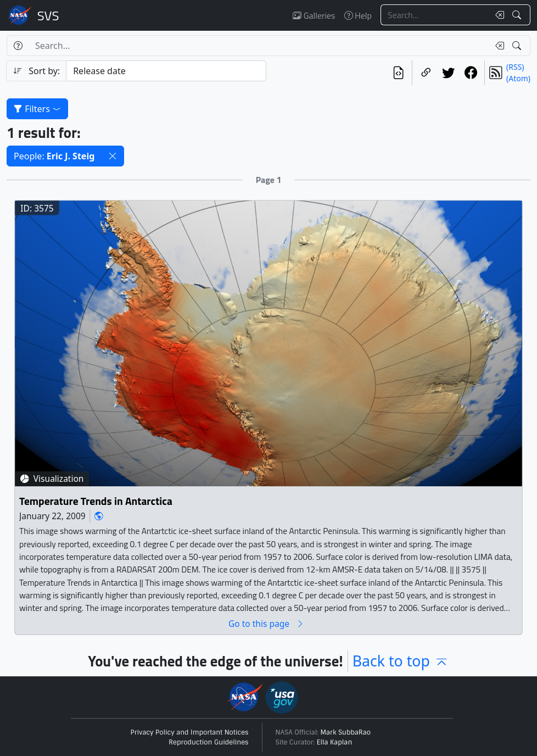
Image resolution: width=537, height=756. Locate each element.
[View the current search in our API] (398, 73)
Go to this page (266, 623)
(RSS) (515, 67)
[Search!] (518, 15)
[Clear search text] (497, 15)
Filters (37, 109)
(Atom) (518, 78)
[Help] (18, 46)
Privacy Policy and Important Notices (190, 732)
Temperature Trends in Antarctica (96, 501)
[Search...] (435, 15)
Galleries (314, 15)
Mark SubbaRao (346, 732)
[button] (113, 156)
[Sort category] (166, 71)
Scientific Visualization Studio (48, 15)
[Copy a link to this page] (426, 73)
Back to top (401, 661)
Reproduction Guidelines (208, 742)
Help (358, 15)
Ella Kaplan (335, 742)
